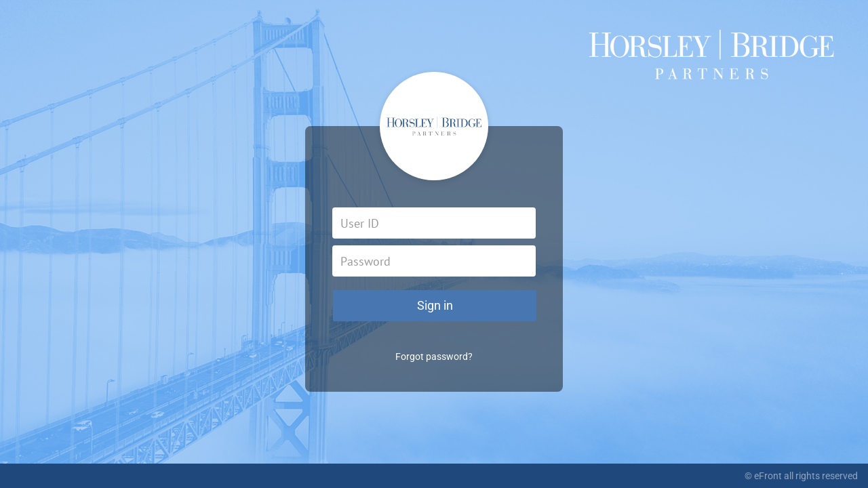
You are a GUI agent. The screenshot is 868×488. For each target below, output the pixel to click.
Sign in (435, 305)
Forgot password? (434, 357)
